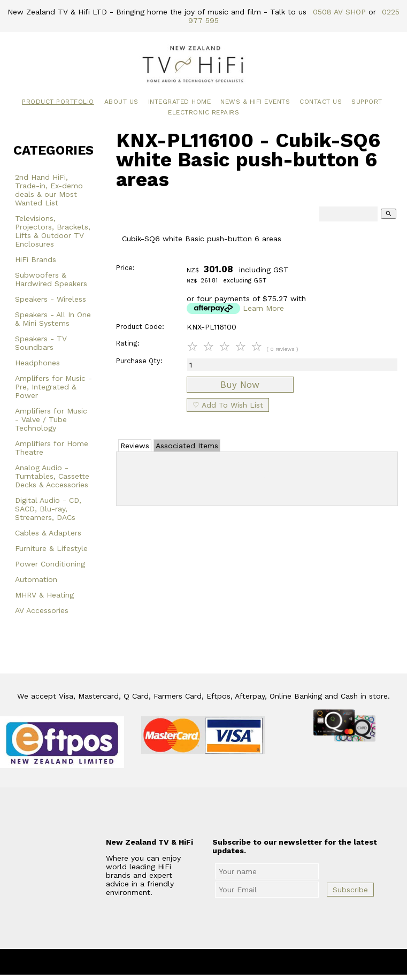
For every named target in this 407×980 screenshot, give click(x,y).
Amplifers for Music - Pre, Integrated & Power (53, 387)
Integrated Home (180, 102)
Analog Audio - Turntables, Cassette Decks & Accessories (52, 476)
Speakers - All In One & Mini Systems (53, 319)
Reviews (135, 446)
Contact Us (321, 102)
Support (367, 102)
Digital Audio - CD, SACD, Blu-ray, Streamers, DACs (48, 509)
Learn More (263, 308)
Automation (36, 579)
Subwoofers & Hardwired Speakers (51, 279)
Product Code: (140, 327)
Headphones (37, 363)
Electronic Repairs (204, 112)
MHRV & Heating (44, 595)
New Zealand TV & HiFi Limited (232, 962)
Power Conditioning (50, 564)
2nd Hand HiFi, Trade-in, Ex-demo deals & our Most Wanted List (49, 190)
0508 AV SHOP (339, 12)
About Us (121, 102)
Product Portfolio (58, 102)
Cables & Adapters (48, 533)
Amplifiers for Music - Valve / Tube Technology (51, 419)
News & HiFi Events (255, 102)
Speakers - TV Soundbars (41, 343)
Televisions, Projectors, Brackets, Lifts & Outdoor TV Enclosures (53, 231)
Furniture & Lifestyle (51, 548)
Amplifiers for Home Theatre (52, 448)
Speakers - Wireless (51, 299)
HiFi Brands (36, 259)
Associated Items (187, 446)
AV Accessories (42, 610)
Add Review (257, 477)
